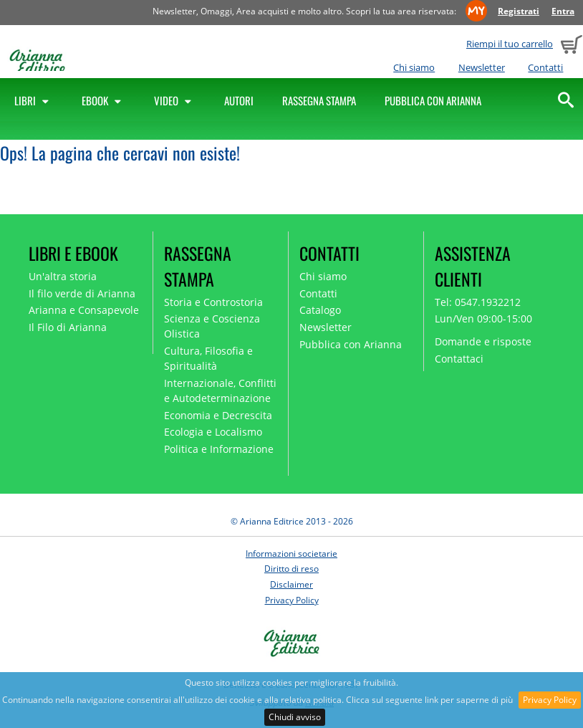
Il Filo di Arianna (68, 327)
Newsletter (482, 67)
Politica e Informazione (219, 449)
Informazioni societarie (291, 554)
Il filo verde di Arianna (82, 293)
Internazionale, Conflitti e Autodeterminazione (220, 391)
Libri (34, 100)
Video (175, 100)
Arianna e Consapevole (84, 310)
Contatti (545, 67)
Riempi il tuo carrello (510, 44)
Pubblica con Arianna (433, 100)
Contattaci (459, 359)
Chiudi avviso (295, 717)
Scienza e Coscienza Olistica (212, 326)
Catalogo (320, 310)
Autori (239, 100)
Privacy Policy (550, 700)
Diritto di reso (291, 569)
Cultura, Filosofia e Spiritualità (208, 358)
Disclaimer (291, 584)
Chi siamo (414, 67)
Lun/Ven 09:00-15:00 (483, 318)
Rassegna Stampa (319, 100)
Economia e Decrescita (218, 415)
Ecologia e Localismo (213, 432)
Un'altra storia (63, 276)
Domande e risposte (483, 341)
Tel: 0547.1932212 (478, 302)
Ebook (103, 100)
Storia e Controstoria (213, 302)
